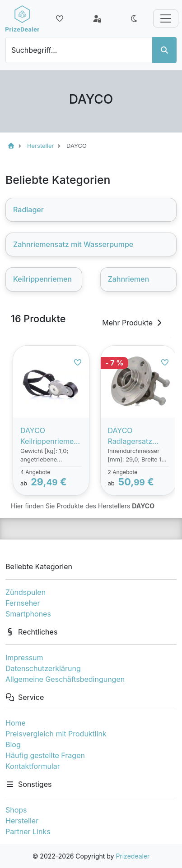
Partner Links (28, 831)
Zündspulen (26, 592)
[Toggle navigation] (166, 18)
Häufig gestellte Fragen (45, 755)
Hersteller (22, 821)
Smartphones (28, 614)
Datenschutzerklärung (43, 668)
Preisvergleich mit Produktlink (56, 734)
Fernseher (23, 603)
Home (16, 723)
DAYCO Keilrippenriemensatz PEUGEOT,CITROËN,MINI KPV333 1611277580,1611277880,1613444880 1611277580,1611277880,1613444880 (51, 436)
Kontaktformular (33, 766)
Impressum (24, 658)
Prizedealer (133, 856)
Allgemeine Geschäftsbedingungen (65, 679)
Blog (13, 745)
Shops (16, 810)
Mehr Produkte (133, 323)
